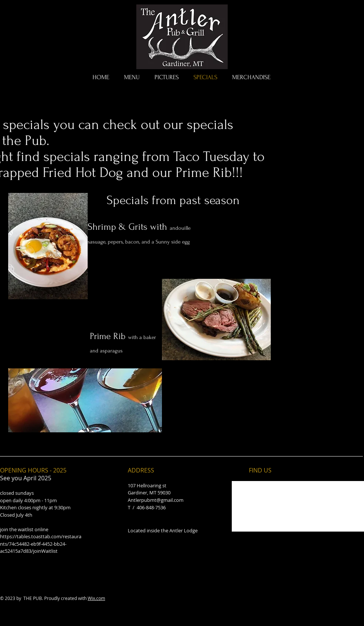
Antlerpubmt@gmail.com (156, 500)
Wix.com (96, 598)
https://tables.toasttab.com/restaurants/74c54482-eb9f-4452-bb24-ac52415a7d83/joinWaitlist (41, 544)
